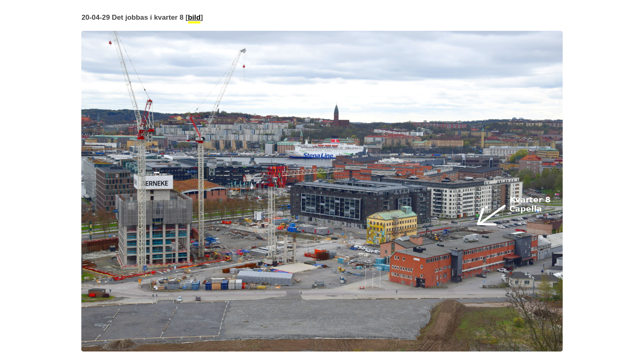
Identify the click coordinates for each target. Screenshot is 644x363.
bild (194, 17)
